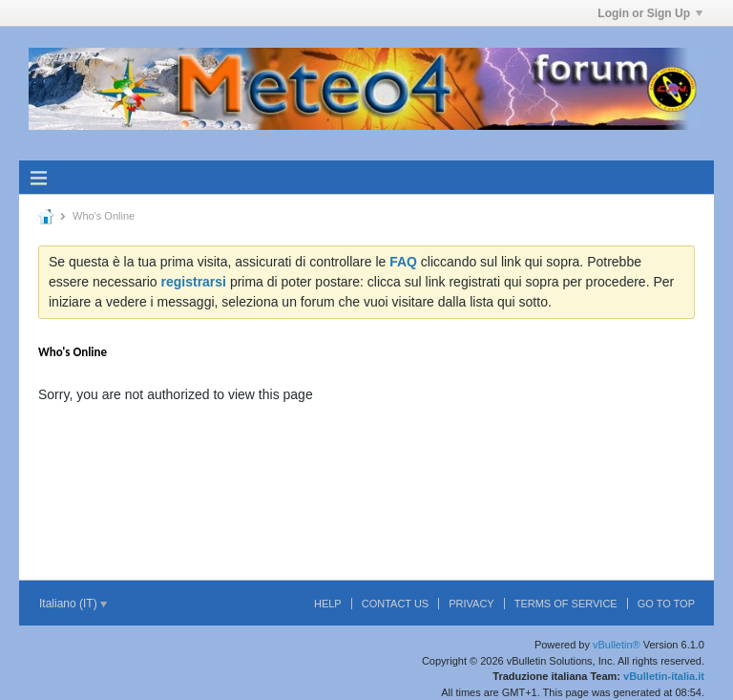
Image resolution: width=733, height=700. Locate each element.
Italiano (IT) (73, 604)
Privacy (471, 604)
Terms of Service (566, 604)
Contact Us (396, 604)
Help (328, 604)
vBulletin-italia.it (664, 676)
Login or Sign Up (650, 13)
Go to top (666, 604)
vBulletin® (617, 645)
